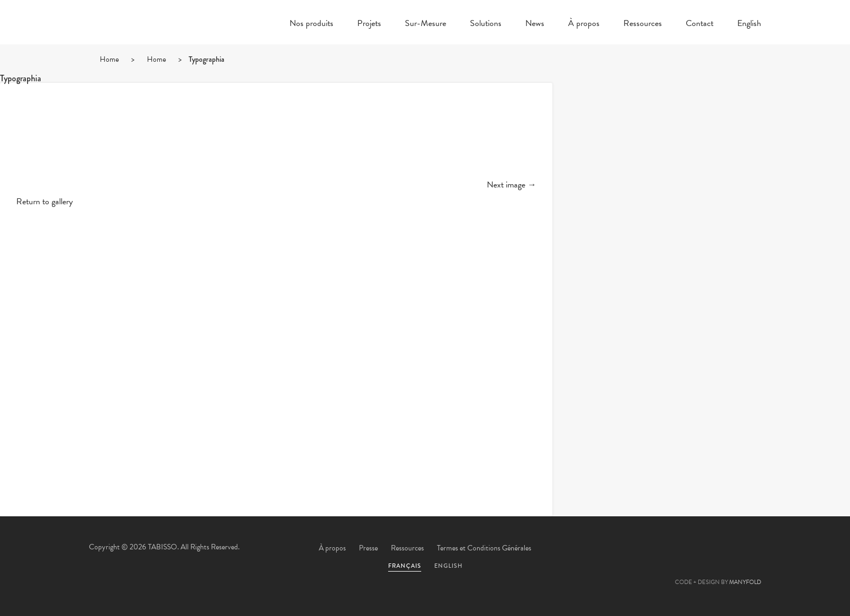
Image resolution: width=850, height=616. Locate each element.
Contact (700, 24)
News (535, 24)
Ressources (643, 24)
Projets (369, 24)
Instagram (748, 549)
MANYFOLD (745, 582)
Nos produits (311, 24)
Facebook (660, 549)
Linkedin (718, 549)
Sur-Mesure (426, 24)
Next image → (511, 185)
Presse (368, 548)
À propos (584, 24)
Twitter (630, 549)
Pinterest (689, 549)
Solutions (486, 24)
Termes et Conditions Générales (484, 548)
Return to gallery (44, 202)
